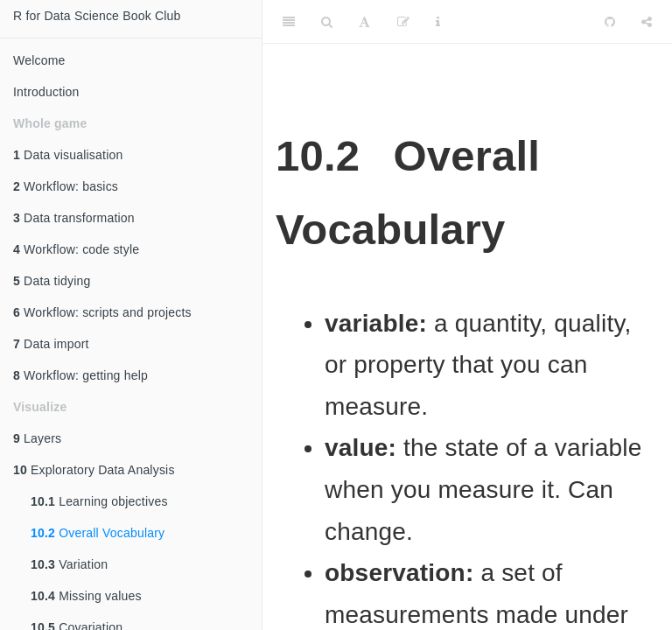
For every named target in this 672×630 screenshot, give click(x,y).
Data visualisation (68, 155)
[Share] (647, 22)
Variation (69, 564)
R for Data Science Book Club (97, 16)
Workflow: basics (66, 186)
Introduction (46, 92)
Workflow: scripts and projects (102, 312)
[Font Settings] (364, 22)
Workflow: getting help (80, 375)
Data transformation (74, 218)
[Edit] (403, 22)
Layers (37, 438)
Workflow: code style (76, 249)
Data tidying (52, 281)
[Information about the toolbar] (438, 22)
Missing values (86, 596)
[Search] (327, 22)
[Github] (610, 22)
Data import (51, 344)
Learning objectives (99, 501)
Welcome (39, 60)
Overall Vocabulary (98, 533)
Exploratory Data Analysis (94, 470)
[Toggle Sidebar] (289, 22)
